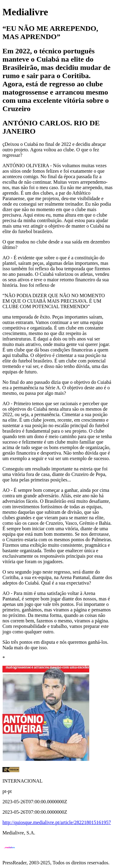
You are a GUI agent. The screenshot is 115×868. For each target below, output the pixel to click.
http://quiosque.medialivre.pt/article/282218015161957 (57, 822)
